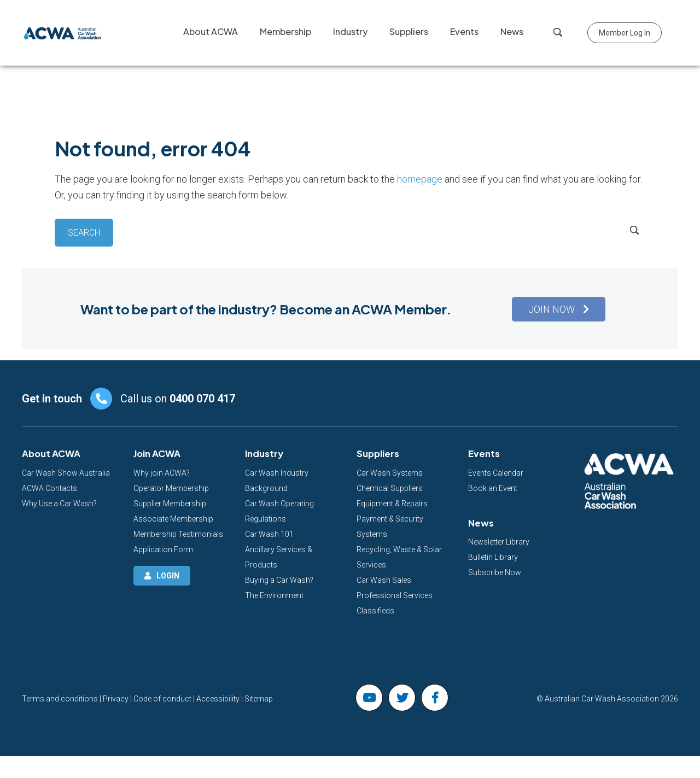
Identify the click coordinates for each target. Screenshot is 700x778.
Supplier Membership (170, 504)
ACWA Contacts (49, 488)
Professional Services (395, 595)
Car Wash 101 (269, 534)
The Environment (274, 595)
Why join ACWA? (162, 473)
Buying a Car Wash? (279, 580)
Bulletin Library (493, 557)
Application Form (163, 549)
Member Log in (625, 33)
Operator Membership (171, 488)
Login (168, 576)
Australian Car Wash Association (63, 33)
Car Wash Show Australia (66, 473)
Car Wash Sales (384, 580)
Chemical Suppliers (390, 488)
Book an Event (493, 488)
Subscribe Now (495, 572)
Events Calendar (496, 473)
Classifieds (375, 611)
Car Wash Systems (390, 473)
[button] (559, 309)
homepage (420, 179)
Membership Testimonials (178, 534)
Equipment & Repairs (392, 504)
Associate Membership (173, 519)
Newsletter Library (499, 542)
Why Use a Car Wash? (59, 504)
